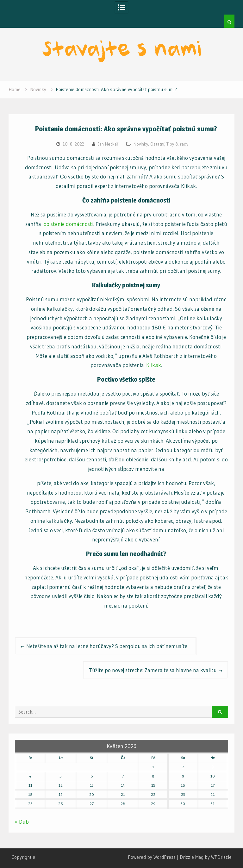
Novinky (141, 144)
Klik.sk (154, 365)
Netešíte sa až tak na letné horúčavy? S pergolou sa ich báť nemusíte (109, 646)
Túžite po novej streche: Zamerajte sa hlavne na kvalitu (153, 670)
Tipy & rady (177, 144)
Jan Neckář (108, 144)
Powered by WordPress (152, 857)
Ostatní (157, 144)
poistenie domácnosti (68, 224)
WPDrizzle (221, 857)
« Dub (22, 822)
